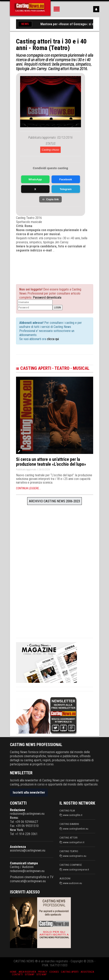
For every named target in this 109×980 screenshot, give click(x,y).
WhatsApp (35, 179)
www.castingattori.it (74, 842)
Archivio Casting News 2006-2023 (54, 501)
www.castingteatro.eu (75, 856)
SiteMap (30, 974)
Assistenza (18, 847)
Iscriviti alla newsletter (29, 792)
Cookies (54, 972)
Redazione (18, 810)
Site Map (41, 974)
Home (13, 972)
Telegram (66, 189)
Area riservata (27, 972)
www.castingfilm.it (73, 815)
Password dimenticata (47, 297)
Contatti (17, 974)
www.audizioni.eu (73, 883)
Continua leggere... (28, 488)
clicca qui (52, 339)
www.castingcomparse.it (76, 870)
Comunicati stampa (24, 863)
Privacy (43, 972)
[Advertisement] (57, 265)
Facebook (66, 179)
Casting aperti (70, 972)
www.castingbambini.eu (76, 829)
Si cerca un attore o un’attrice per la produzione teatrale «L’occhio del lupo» (51, 462)
